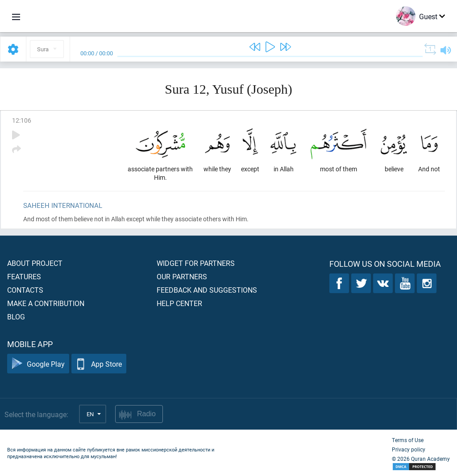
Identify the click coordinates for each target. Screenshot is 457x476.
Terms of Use (408, 440)
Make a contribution (46, 303)
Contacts (25, 290)
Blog (16, 317)
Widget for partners (196, 263)
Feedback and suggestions (207, 290)
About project (35, 263)
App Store (99, 364)
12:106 (22, 120)
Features (24, 276)
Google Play (38, 364)
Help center (179, 303)
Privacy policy (409, 449)
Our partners (182, 276)
